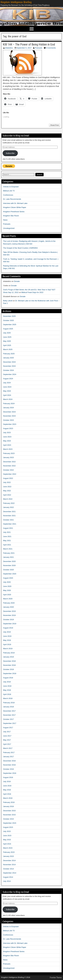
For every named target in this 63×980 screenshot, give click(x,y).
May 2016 (7, 790)
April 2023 (7, 445)
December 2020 (9, 561)
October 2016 (8, 769)
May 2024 (7, 391)
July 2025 (7, 333)
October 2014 (8, 869)
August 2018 (8, 678)
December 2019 (9, 611)
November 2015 (9, 815)
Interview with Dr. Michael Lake (15, 203)
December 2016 (9, 761)
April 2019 (7, 644)
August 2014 (8, 877)
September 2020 (10, 574)
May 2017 (7, 740)
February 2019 (9, 653)
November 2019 (9, 615)
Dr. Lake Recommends (12, 199)
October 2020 (8, 570)
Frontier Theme (56, 978)
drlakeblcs (9, 48)
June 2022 (7, 487)
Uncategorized (9, 228)
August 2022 (8, 478)
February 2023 (9, 453)
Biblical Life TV (9, 191)
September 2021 (10, 524)
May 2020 (7, 590)
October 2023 (8, 420)
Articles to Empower (11, 187)
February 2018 (9, 703)
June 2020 (7, 586)
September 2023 (10, 424)
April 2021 (7, 545)
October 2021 (8, 520)
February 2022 (9, 503)
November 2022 (9, 466)
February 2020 (9, 603)
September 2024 (10, 374)
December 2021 (9, 512)
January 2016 (8, 806)
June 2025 (7, 337)
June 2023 (7, 437)
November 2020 (9, 565)
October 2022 (8, 470)
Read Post (55, 125)
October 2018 (8, 669)
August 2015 (8, 827)
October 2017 (8, 719)
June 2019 (7, 636)
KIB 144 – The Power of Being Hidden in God (29, 44)
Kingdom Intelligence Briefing (16, 2)
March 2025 (8, 349)
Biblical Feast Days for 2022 (32, 292)
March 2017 (8, 748)
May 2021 (7, 541)
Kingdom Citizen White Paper (15, 207)
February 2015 (9, 852)
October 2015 (8, 819)
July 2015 (7, 831)
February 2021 (9, 553)
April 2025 (7, 345)
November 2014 (9, 865)
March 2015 (8, 848)
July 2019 (7, 632)
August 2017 (8, 728)
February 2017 (9, 752)
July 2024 (7, 383)
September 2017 (10, 723)
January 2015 (8, 856)
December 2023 (9, 412)
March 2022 (8, 499)
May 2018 (7, 690)
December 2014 (9, 860)
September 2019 (10, 624)
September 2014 (10, 873)
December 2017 (9, 711)
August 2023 (8, 428)
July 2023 (7, 433)
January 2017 (8, 757)
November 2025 (9, 316)
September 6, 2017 (24, 48)
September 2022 (10, 474)
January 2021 (8, 557)
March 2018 (8, 698)
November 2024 (9, 366)
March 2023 (8, 449)
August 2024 (8, 379)
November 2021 (9, 516)
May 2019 (7, 640)
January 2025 (8, 358)
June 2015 (7, 836)
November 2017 (9, 715)
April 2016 (7, 794)
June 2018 (7, 686)
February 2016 (9, 802)
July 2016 (7, 781)
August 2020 (8, 578)
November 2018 (9, 665)
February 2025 (9, 354)
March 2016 (8, 798)
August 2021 (8, 528)
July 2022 (7, 482)
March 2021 (8, 549)
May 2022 (7, 491)
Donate (17, 281)
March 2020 (8, 599)
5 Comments (51, 48)
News (5, 220)
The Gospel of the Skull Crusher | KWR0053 (20, 248)
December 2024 (9, 362)
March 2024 (8, 399)
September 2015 (10, 823)
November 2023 (9, 416)
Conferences (8, 195)
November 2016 (9, 765)
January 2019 (8, 657)
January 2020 (8, 607)
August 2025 (8, 329)
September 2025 (10, 325)
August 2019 (8, 628)
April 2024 (7, 395)
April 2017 (7, 744)
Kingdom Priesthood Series (14, 212)
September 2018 (10, 673)
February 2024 (9, 404)
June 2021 (7, 536)
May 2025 (7, 341)
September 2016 (10, 773)
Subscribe (10, 153)
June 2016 (7, 786)
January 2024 (8, 408)
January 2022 (8, 507)
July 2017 (7, 732)
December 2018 (9, 661)
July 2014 (7, 881)
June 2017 (7, 736)
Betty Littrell (8, 301)
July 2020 (7, 582)
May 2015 (7, 840)
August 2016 (8, 777)
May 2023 (7, 441)
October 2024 (8, 370)
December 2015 (9, 811)
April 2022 (7, 495)
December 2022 (9, 462)
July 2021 (7, 532)
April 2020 (7, 595)
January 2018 (8, 707)
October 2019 (8, 620)
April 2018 (7, 694)
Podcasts (39, 48)
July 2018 (7, 682)
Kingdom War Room (11, 216)
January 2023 (8, 457)
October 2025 (8, 320)
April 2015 (7, 844)
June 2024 (7, 387)
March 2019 (8, 649)
